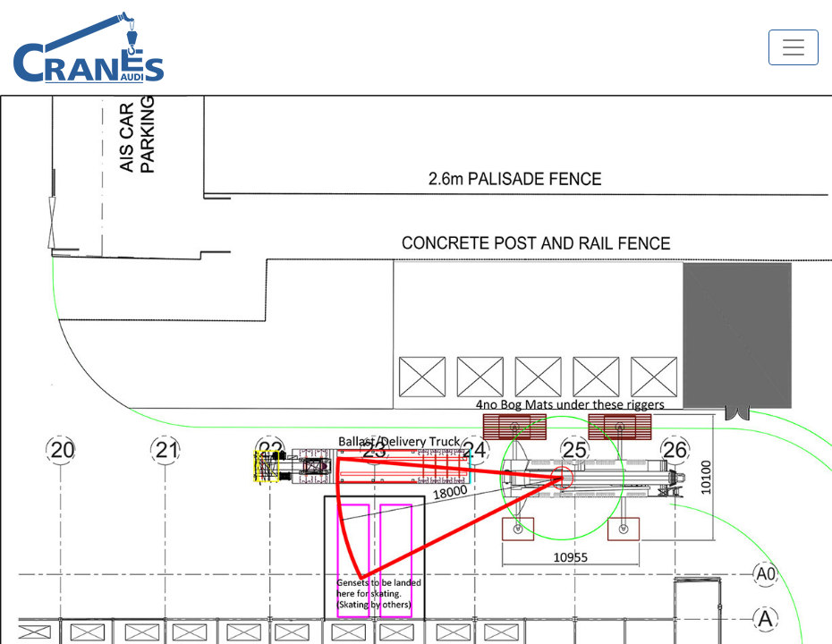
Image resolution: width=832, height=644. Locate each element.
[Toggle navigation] (794, 47)
